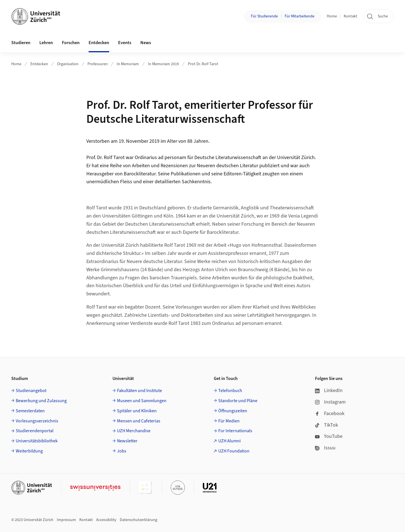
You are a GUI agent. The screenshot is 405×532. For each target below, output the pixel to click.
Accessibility (106, 520)
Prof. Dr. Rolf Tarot (203, 64)
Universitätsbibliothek (37, 441)
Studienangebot (31, 391)
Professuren (98, 64)
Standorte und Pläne (238, 401)
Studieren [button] (21, 43)
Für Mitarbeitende (300, 16)
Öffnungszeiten (233, 411)
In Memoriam (128, 64)
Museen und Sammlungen (142, 401)
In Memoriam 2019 (163, 64)
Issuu (325, 448)
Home (332, 16)
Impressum (66, 520)
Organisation (68, 64)
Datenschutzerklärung (139, 520)
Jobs (122, 451)
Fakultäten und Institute (139, 391)
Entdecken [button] (99, 43)
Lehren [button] (46, 43)
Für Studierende (264, 16)
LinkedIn (329, 390)
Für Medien (229, 421)
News (146, 43)
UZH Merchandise (134, 431)
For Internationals (235, 431)
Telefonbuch (230, 391)
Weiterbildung (29, 451)
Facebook (330, 414)
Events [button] (125, 43)
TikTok (327, 425)
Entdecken (39, 64)
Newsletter (127, 441)
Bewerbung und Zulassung (41, 401)
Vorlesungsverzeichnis (37, 421)
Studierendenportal (35, 431)
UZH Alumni (229, 441)
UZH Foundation (234, 451)
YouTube (329, 436)
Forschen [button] (71, 43)
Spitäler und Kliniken (137, 411)
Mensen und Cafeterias (139, 421)
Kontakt (350, 16)
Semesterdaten (30, 411)
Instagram (330, 402)
